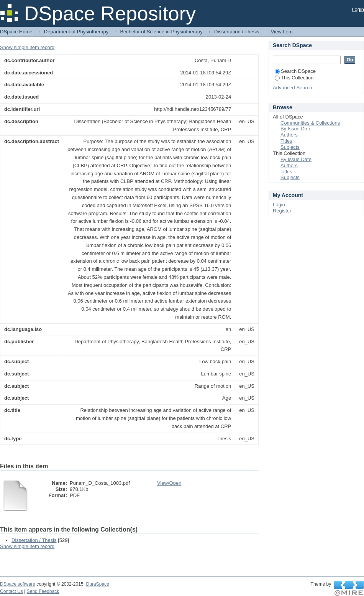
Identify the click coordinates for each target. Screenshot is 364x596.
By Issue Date (296, 129)
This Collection (294, 78)
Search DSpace (295, 71)
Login (358, 9)
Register (282, 211)
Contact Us (11, 591)
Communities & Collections (310, 123)
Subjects (290, 147)
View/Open (169, 483)
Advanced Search (293, 88)
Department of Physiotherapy (76, 32)
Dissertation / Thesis (237, 32)
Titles (286, 141)
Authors (289, 135)
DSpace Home (16, 32)
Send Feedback (43, 591)
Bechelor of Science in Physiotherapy (161, 32)
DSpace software (18, 584)
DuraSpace (97, 584)
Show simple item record (27, 47)
